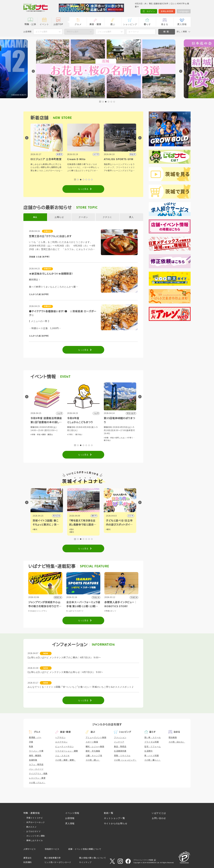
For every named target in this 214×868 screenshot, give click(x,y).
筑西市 (57, 516)
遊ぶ (113, 24)
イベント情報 (72, 813)
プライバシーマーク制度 (143, 860)
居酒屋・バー (35, 737)
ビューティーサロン (64, 747)
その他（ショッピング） (125, 760)
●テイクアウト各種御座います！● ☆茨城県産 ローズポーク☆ (63, 313)
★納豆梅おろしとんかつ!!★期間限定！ (51, 274)
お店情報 (70, 818)
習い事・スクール (153, 737)
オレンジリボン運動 (36, 836)
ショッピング (130, 24)
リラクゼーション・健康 (67, 751)
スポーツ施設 (92, 742)
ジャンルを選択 (104, 32)
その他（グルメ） (37, 783)
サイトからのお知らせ (116, 823)
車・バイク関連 (152, 756)
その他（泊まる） (177, 742)
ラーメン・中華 (36, 751)
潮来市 (131, 516)
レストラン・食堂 (37, 778)
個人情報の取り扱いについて (93, 858)
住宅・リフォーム (153, 747)
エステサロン (61, 742)
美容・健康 (95, 24)
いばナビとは (159, 813)
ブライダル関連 (152, 742)
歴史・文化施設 (93, 751)
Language (184, 11)
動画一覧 (109, 813)
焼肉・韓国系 (35, 756)
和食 (31, 747)
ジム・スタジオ (62, 756)
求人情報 (182, 24)
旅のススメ (31, 827)
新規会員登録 (167, 11)
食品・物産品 (120, 747)
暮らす (147, 24)
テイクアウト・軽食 (38, 774)
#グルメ (44, 435)
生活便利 (148, 751)
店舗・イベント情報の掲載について (85, 849)
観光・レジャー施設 (95, 747)
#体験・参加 (36, 435)
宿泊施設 (173, 737)
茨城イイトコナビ (35, 818)
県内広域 (93, 516)
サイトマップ (85, 862)
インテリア (119, 742)
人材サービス (30, 849)
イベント (44, 24)
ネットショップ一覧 (114, 818)
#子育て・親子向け (111, 435)
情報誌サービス (52, 849)
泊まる (165, 24)
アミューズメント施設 (96, 737)
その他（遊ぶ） (93, 760)
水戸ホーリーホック (36, 822)
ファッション (120, 737)
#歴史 (108, 529)
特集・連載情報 (32, 813)
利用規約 (28, 862)
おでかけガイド (34, 831)
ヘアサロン (60, 737)
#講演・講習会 (84, 435)
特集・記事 (30, 24)
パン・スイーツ (36, 769)
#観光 (35, 529)
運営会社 (28, 858)
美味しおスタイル (35, 840)
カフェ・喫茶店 (36, 764)
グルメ (78, 24)
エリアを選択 (41, 32)
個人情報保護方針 (53, 858)
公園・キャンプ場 (94, 756)
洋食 (31, 742)
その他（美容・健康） (65, 760)
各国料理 (33, 760)
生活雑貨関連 (120, 751)
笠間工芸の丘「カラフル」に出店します (50, 236)
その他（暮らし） (153, 760)
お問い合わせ (159, 818)
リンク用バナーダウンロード (58, 862)
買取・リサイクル (122, 756)
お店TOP (58, 24)
